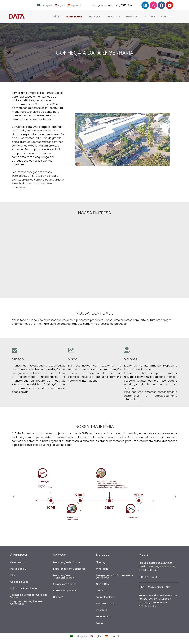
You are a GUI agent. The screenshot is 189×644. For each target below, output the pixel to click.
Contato (167, 17)
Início (56, 17)
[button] (71, 140)
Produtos (113, 17)
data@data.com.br (103, 5)
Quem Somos (74, 17)
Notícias (150, 17)
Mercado (132, 17)
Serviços (94, 17)
